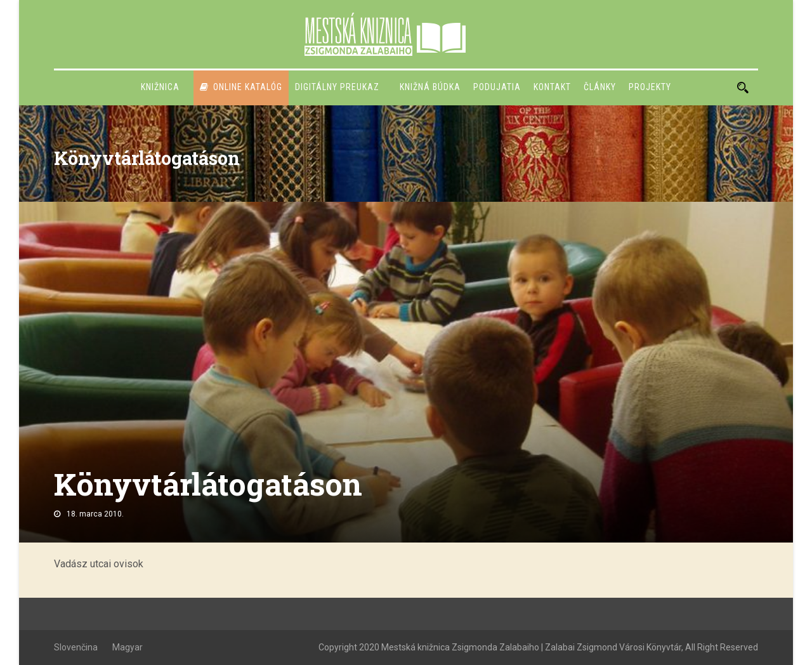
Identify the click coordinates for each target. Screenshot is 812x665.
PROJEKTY (650, 87)
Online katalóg (241, 87)
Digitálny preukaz (337, 87)
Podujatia (497, 87)
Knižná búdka (430, 87)
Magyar (128, 647)
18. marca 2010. (95, 514)
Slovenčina (76, 647)
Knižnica (160, 87)
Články (600, 87)
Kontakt (552, 87)
